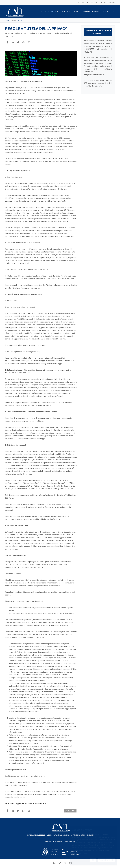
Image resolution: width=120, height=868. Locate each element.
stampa (70, 811)
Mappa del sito (64, 841)
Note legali (49, 841)
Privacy (19, 20)
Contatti (72, 841)
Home (7, 20)
